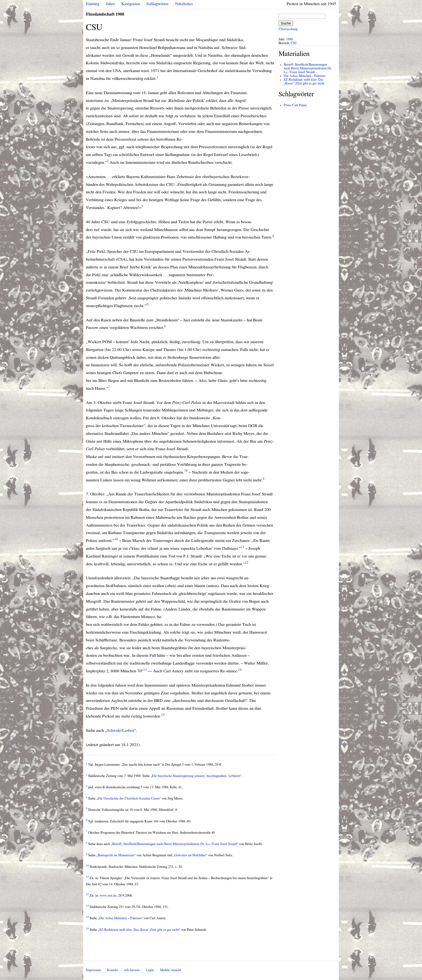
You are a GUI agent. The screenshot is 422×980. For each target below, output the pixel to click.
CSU (294, 43)
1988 (290, 39)
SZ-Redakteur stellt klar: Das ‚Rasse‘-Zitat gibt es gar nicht (139, 930)
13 (145, 670)
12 (246, 562)
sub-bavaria (132, 970)
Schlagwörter (157, 4)
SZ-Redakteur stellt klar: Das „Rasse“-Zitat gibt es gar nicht (304, 82)
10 (116, 539)
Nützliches (184, 4)
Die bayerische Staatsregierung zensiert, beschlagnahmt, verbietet (196, 776)
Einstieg (93, 4)
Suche (286, 23)
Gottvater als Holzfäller (190, 855)
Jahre (110, 4)
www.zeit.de (108, 896)
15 (163, 715)
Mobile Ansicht (171, 970)
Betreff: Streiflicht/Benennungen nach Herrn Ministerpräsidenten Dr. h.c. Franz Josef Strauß (175, 844)
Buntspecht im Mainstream (116, 855)
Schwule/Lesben (121, 730)
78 (186, 471)
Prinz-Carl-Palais (295, 105)
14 (240, 670)
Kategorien (131, 4)
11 (243, 547)
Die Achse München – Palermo (120, 918)
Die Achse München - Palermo (305, 76)
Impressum (93, 970)
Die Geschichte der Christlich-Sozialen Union (129, 799)
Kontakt (112, 970)
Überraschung (288, 29)
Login (150, 970)
